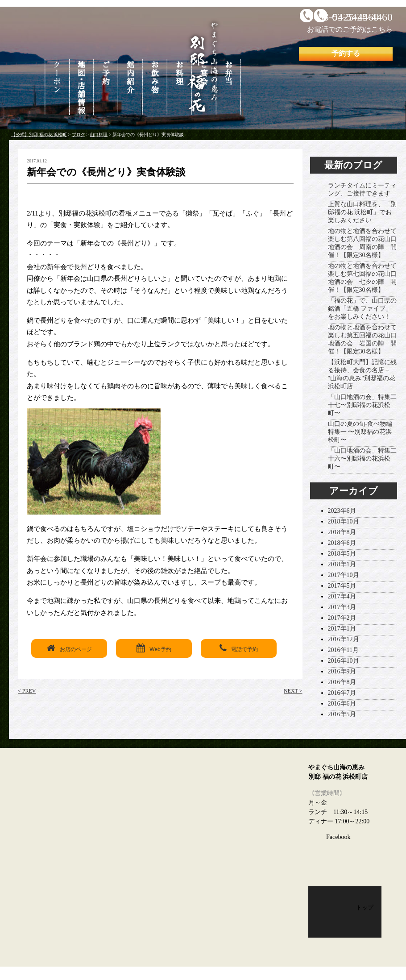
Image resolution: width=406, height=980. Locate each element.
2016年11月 (343, 650)
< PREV (27, 691)
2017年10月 (344, 575)
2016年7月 (342, 693)
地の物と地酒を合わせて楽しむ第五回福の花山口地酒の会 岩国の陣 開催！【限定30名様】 (362, 339)
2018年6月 (342, 543)
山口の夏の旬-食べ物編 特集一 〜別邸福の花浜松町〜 (360, 432)
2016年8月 (342, 682)
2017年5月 (342, 586)
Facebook (338, 837)
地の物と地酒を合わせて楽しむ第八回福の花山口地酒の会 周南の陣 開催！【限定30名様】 (362, 243)
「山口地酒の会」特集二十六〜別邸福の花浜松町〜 (362, 459)
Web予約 (154, 648)
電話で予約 (239, 648)
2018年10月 (344, 521)
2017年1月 (342, 629)
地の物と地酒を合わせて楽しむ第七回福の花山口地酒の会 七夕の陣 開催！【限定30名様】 (362, 278)
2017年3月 (342, 607)
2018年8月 (342, 532)
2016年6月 (342, 704)
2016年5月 (342, 714)
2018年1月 (342, 564)
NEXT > (293, 691)
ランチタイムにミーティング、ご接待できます (362, 189)
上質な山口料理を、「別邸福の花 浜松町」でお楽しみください (362, 212)
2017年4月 (342, 596)
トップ (365, 907)
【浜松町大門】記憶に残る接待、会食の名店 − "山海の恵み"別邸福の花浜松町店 (362, 374)
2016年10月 (344, 661)
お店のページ (69, 648)
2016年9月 (342, 671)
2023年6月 (342, 511)
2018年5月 (342, 554)
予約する (346, 53)
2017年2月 (342, 618)
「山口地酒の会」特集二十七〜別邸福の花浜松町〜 (362, 405)
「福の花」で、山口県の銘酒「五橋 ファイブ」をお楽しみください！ (362, 309)
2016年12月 (344, 639)
